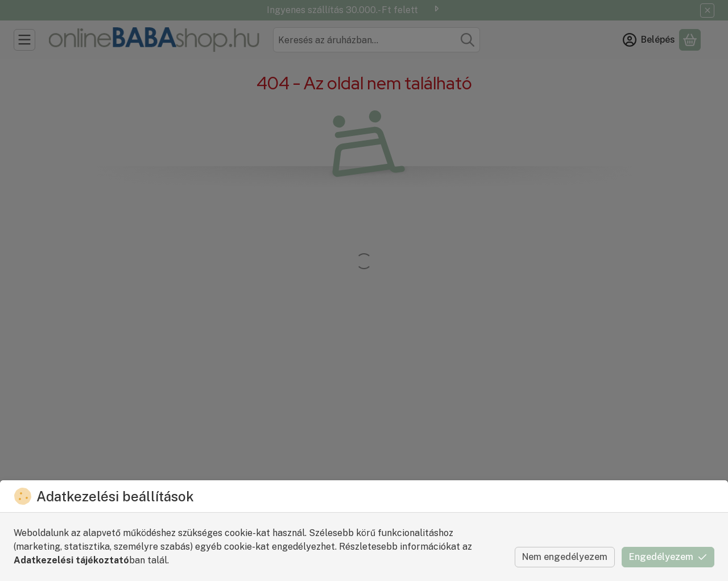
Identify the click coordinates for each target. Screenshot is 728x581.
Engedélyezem (668, 557)
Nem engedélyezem (565, 557)
